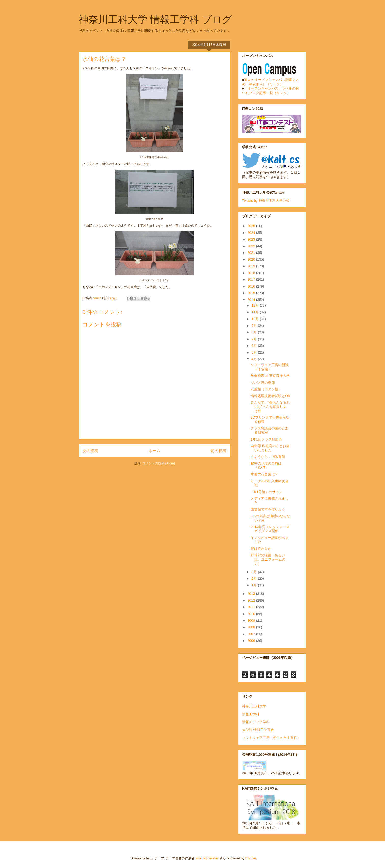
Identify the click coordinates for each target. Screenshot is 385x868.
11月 (255, 312)
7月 (255, 339)
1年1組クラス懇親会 (266, 439)
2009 (252, 620)
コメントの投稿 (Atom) (159, 463)
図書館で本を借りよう (268, 509)
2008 (252, 627)
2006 (252, 641)
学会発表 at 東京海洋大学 (270, 376)
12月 (255, 305)
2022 (252, 246)
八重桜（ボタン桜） (266, 389)
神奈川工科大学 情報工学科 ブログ (155, 19)
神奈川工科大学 (254, 706)
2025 (252, 226)
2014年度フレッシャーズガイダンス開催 (270, 529)
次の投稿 (90, 451)
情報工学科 (251, 714)
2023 (252, 239)
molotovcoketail (207, 858)
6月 (255, 346)
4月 (255, 359)
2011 (252, 607)
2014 (252, 300)
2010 (252, 614)
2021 (252, 253)
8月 (255, 332)
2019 (252, 266)
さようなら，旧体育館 (268, 457)
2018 (252, 273)
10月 (255, 319)
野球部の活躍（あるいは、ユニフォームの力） (268, 559)
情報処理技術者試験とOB (270, 396)
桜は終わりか (261, 549)
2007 (252, 634)
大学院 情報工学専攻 (258, 730)
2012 (252, 600)
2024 (252, 233)
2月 (255, 579)
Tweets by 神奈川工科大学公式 (266, 201)
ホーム (154, 451)
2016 (252, 286)
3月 (255, 572)
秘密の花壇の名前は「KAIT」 (266, 465)
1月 (255, 585)
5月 (255, 352)
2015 (252, 293)
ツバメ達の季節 (263, 383)
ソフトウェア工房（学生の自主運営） (271, 738)
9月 (255, 326)
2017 (252, 279)
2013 (252, 594)
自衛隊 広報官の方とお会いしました (270, 448)
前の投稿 (219, 451)
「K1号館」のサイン (267, 492)
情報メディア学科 (256, 722)
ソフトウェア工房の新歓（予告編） (270, 367)
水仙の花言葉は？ (264, 474)
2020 (252, 259)
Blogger (250, 858)
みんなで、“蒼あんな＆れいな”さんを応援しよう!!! (270, 407)
